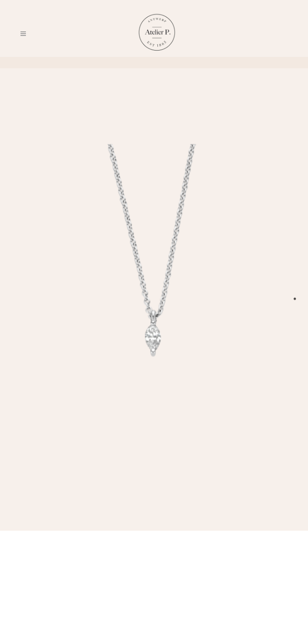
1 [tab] (295, 299)
